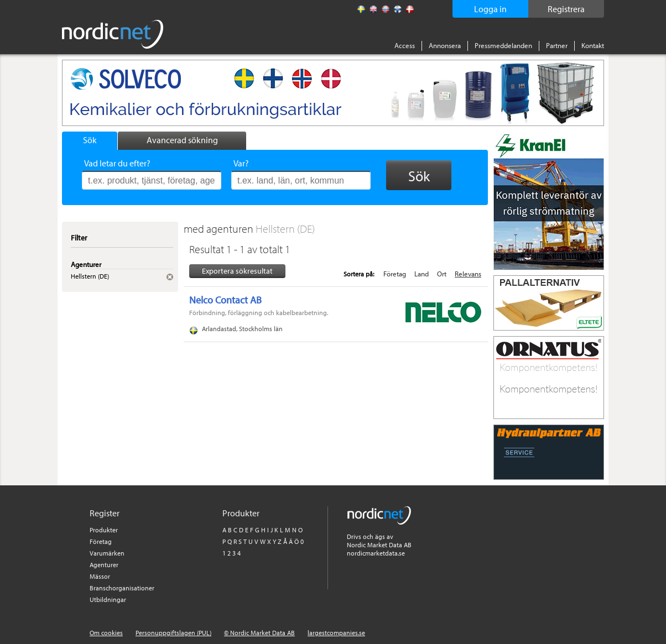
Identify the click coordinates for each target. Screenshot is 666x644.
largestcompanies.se (336, 633)
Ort (442, 274)
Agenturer (104, 565)
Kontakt (593, 45)
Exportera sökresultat (237, 271)
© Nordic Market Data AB (259, 633)
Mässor (100, 576)
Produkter (104, 530)
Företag (395, 274)
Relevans (468, 274)
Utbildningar (108, 600)
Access (405, 45)
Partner (557, 45)
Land (422, 274)
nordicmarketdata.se (376, 553)
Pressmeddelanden (503, 45)
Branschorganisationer (122, 588)
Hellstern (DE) (285, 229)
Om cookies (106, 633)
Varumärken (107, 553)
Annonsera (445, 45)
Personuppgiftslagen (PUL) (173, 633)
